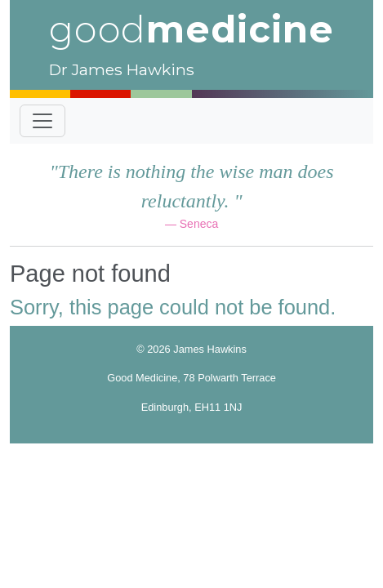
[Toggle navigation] (42, 121)
